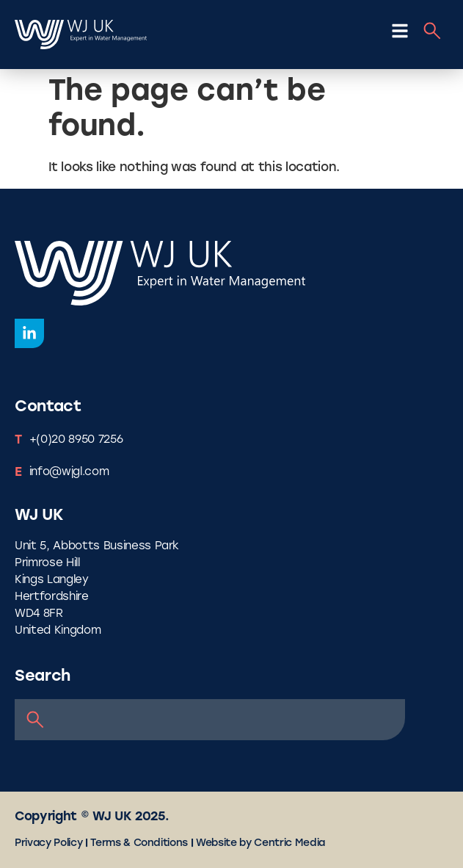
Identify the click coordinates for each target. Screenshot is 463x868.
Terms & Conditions (139, 843)
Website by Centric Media (260, 843)
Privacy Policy (48, 843)
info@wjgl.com (69, 473)
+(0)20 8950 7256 (76, 440)
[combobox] (210, 720)
